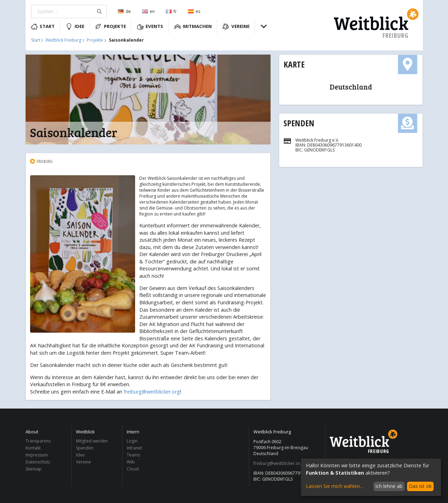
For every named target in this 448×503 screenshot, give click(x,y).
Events (150, 27)
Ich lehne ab (389, 486)
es (194, 11)
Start (43, 27)
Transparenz (38, 441)
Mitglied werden (92, 441)
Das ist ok (420, 486)
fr (171, 11)
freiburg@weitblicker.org (152, 392)
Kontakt (33, 448)
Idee (75, 27)
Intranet (134, 448)
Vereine (236, 27)
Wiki (131, 462)
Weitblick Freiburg (63, 40)
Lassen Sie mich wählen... (334, 486)
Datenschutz (38, 462)
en (148, 11)
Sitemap (34, 469)
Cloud (133, 469)
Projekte (110, 27)
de (124, 11)
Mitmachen (193, 27)
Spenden (299, 123)
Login (132, 441)
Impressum (37, 455)
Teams (133, 455)
